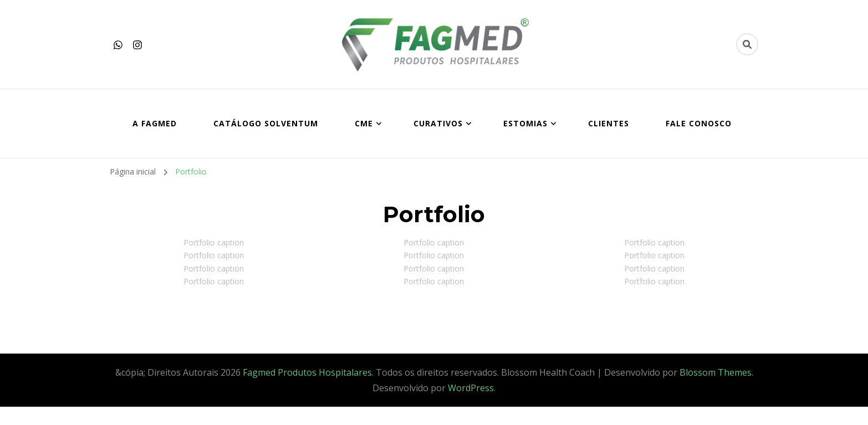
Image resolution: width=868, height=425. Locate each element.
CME (364, 123)
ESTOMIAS (525, 123)
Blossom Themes (716, 372)
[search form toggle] (747, 44)
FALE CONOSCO (699, 123)
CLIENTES (609, 123)
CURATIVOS (438, 123)
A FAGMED (155, 123)
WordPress (471, 388)
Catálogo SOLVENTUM (266, 123)
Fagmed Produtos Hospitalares (307, 372)
